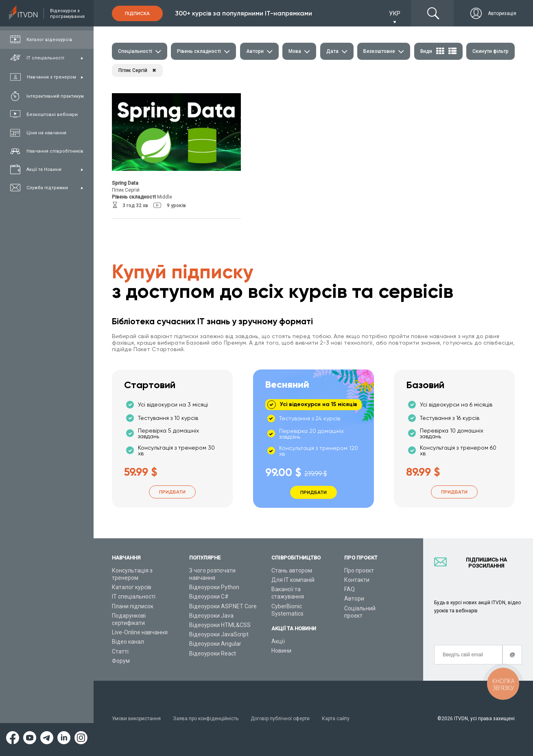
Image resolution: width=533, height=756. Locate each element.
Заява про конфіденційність (206, 719)
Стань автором (292, 570)
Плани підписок (133, 606)
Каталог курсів (132, 587)
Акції (278, 641)
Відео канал (128, 642)
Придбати (172, 492)
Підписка (137, 13)
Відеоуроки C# (209, 596)
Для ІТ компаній (293, 580)
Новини (281, 651)
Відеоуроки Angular (215, 644)
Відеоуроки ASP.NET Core (223, 606)
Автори (354, 599)
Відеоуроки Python (214, 587)
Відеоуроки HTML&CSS (220, 625)
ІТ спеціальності (134, 596)
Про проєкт (359, 570)
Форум (121, 661)
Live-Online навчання (140, 632)
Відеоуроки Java (211, 616)
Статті (120, 651)
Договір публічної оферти (280, 719)
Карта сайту (336, 719)
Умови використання (136, 719)
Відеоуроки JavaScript (219, 634)
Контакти (357, 580)
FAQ (350, 589)
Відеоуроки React (213, 653)
